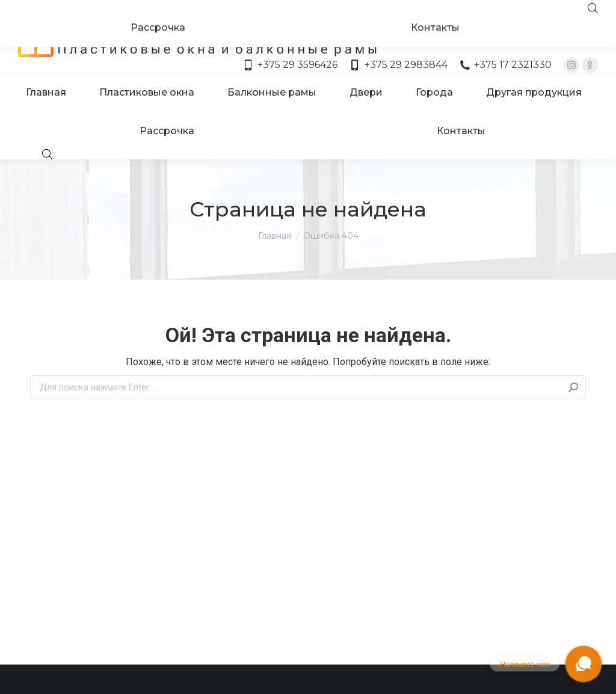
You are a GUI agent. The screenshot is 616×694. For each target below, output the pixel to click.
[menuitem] (46, 71)
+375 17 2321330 (506, 43)
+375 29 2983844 (398, 43)
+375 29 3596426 (290, 43)
